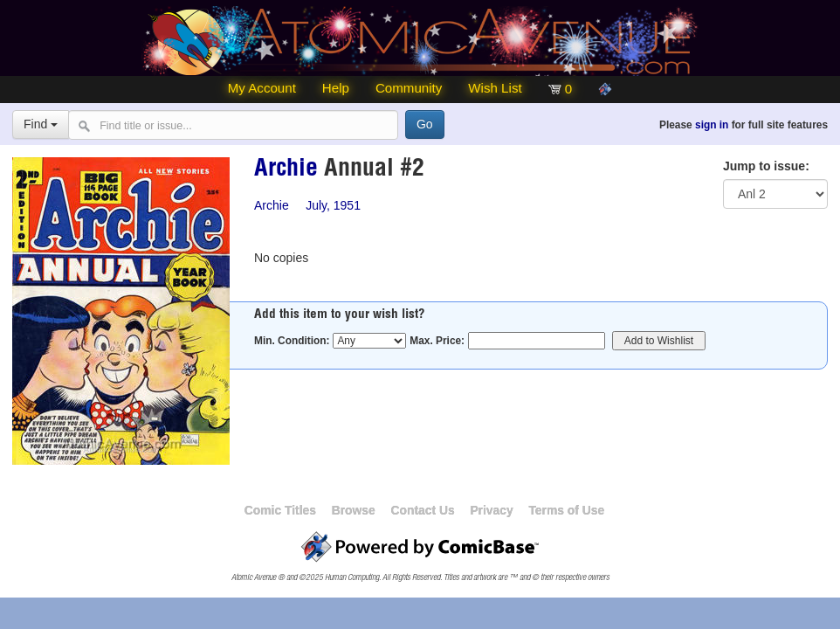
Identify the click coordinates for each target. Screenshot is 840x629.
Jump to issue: (766, 166)
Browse (354, 510)
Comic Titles (280, 510)
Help (336, 88)
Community (409, 88)
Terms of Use (566, 510)
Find (41, 124)
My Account (262, 88)
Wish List (495, 88)
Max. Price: (437, 341)
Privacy (491, 510)
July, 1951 (333, 205)
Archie (286, 170)
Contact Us (422, 510)
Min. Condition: (292, 341)
